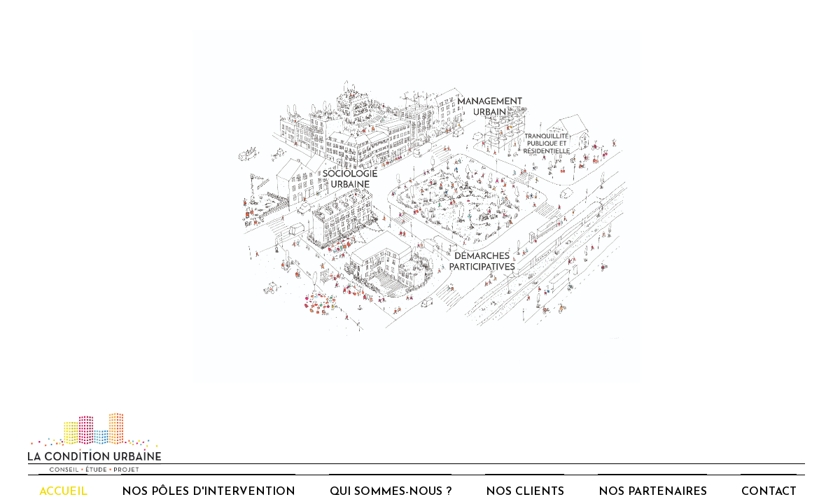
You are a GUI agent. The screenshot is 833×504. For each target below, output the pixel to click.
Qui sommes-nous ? (391, 492)
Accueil (63, 492)
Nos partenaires (653, 492)
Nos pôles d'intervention (209, 492)
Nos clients (525, 492)
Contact (769, 492)
